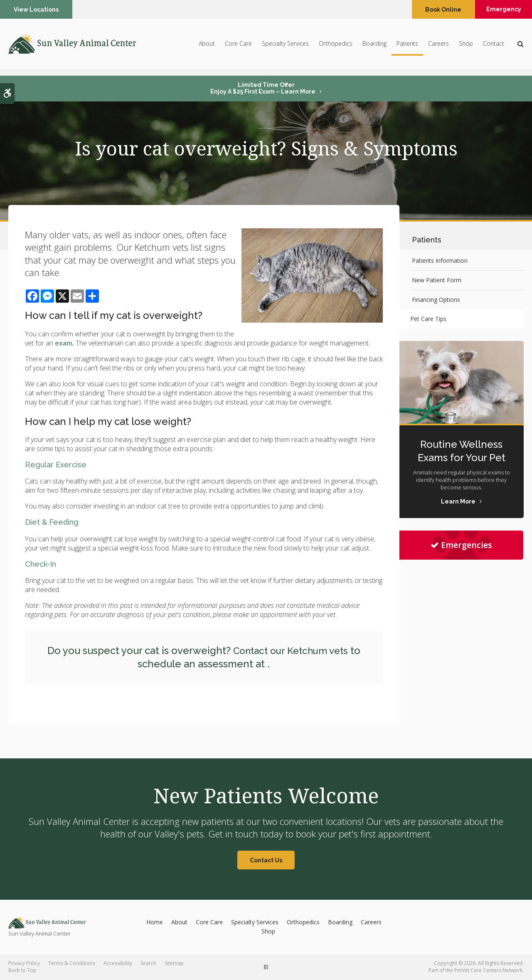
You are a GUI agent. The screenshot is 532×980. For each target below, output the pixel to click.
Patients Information (440, 260)
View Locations (37, 10)
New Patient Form (437, 280)
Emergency (500, 10)
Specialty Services (285, 47)
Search (148, 963)
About (207, 47)
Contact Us (266, 860)
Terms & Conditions (72, 963)
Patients (407, 47)
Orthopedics (336, 47)
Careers (438, 47)
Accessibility (118, 963)
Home (155, 922)
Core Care (238, 47)
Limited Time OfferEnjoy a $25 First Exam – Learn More (263, 88)
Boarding (374, 47)
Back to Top (22, 970)
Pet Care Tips (430, 319)
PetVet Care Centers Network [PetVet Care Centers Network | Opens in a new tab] (488, 970)
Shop (466, 47)
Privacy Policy (24, 963)
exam (64, 343)
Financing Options (436, 300)
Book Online (436, 10)
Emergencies (461, 545)
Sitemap (174, 963)
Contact (494, 47)
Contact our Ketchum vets (290, 650)
